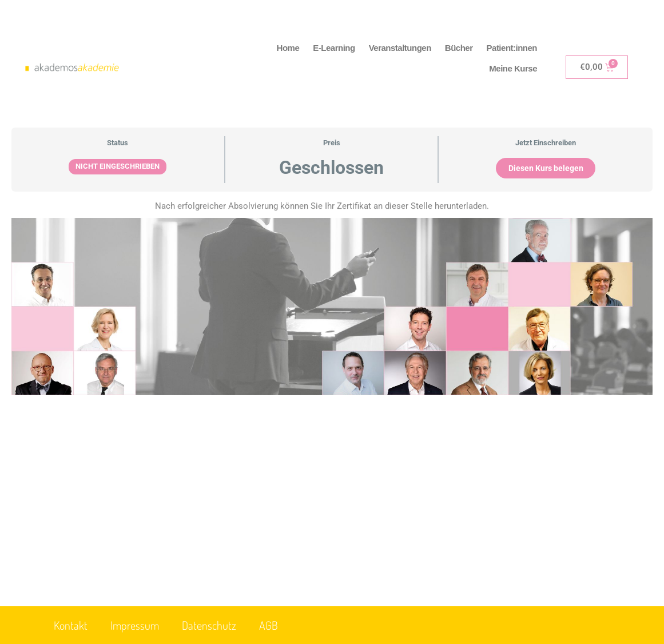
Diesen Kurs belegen (546, 168)
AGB (269, 625)
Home (288, 48)
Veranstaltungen (400, 48)
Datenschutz (209, 625)
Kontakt (71, 625)
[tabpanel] (332, 314)
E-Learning (334, 48)
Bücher (459, 48)
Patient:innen (512, 48)
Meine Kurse (513, 68)
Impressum (135, 625)
